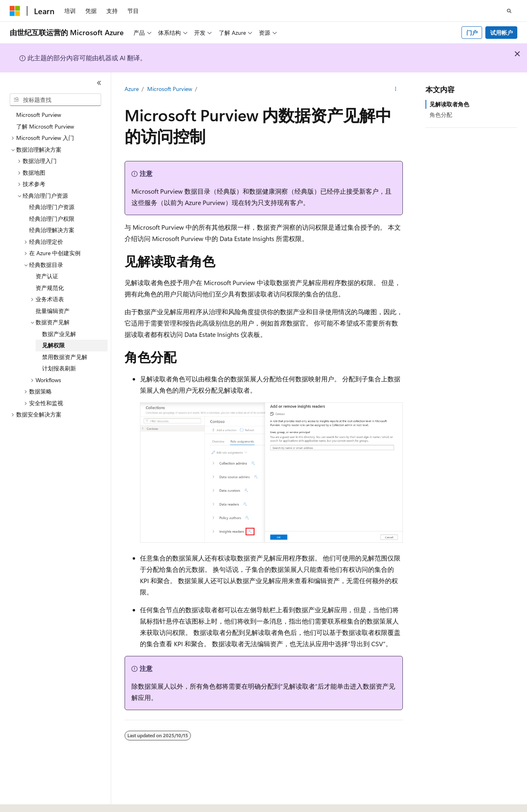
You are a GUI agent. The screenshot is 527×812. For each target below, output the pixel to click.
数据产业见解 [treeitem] (59, 334)
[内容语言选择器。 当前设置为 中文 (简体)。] (32, 799)
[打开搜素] (509, 11)
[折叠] (99, 83)
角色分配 (441, 115)
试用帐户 (502, 33)
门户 (472, 33)
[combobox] (55, 100)
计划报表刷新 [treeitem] (59, 368)
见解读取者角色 (449, 104)
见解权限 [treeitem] (53, 345)
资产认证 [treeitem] (47, 276)
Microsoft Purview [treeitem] (39, 115)
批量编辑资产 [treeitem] (53, 311)
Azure (132, 89)
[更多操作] (395, 89)
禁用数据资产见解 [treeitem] (65, 357)
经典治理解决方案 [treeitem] (52, 230)
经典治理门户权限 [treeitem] (52, 219)
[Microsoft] (15, 11)
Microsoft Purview (170, 89)
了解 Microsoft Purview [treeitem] (45, 126)
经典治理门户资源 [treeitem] (52, 207)
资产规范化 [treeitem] (50, 288)
